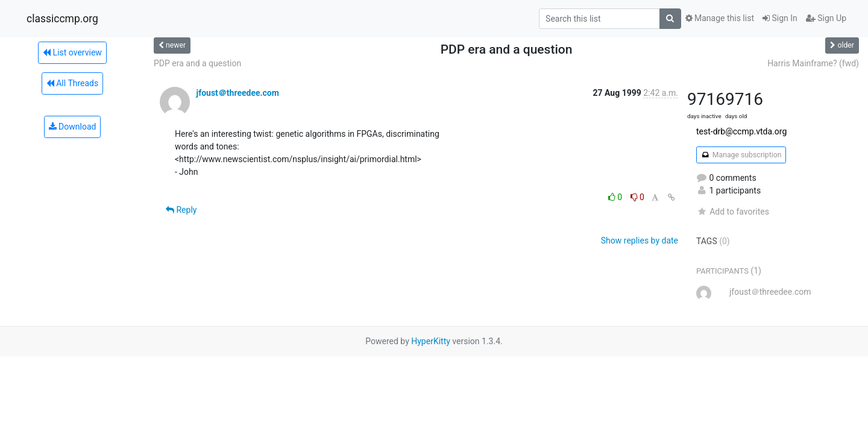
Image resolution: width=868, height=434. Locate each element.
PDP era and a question (197, 63)
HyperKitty (431, 341)
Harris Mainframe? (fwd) (813, 63)
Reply (181, 210)
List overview (72, 52)
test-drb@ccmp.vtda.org (741, 131)
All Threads (72, 83)
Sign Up (826, 18)
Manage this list (720, 18)
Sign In (780, 18)
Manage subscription (741, 155)
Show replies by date (640, 241)
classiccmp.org (62, 19)
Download (73, 127)
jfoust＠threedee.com (237, 93)
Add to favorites (733, 212)
